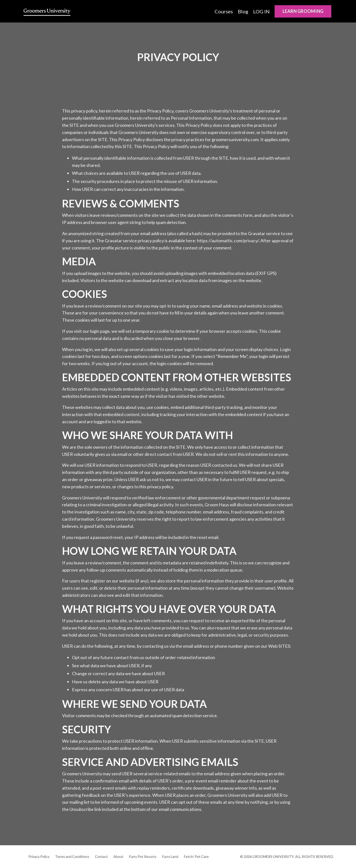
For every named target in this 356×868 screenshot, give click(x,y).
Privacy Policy (39, 857)
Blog (243, 11)
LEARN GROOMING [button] (303, 11)
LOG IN (261, 11)
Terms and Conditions (72, 857)
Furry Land (170, 857)
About (118, 857)
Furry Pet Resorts (143, 857)
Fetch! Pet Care (196, 857)
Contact (101, 857)
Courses (224, 11)
